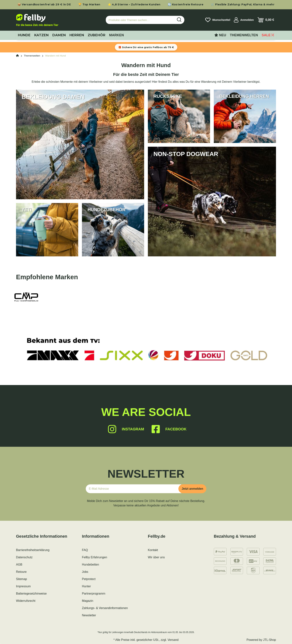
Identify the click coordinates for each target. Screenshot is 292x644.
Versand (173, 640)
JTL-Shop (270, 640)
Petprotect (89, 579)
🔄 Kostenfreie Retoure (186, 4)
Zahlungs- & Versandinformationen (105, 608)
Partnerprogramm (94, 594)
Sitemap (22, 579)
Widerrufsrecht (26, 601)
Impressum (23, 586)
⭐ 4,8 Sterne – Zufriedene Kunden (134, 4)
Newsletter (89, 615)
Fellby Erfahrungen (95, 557)
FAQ (85, 550)
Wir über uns (156, 557)
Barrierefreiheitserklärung (33, 550)
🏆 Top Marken (89, 4)
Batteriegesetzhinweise (31, 594)
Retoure (21, 572)
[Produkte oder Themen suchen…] (140, 20)
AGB (19, 565)
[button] (244, 20)
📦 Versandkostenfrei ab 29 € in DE (44, 4)
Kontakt (153, 550)
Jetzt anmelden (192, 489)
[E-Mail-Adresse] (134, 489)
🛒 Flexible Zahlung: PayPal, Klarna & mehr (243, 4)
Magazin (88, 601)
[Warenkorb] (266, 20)
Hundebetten (91, 565)
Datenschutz (24, 557)
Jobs (85, 572)
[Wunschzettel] (218, 20)
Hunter (86, 586)
